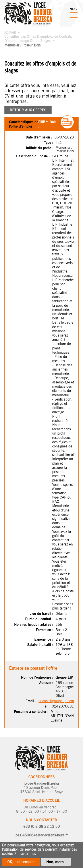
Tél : (46, 706)
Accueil (10, 32)
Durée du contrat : (39, 619)
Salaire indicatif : (40, 645)
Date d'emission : (39, 137)
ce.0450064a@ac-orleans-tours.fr (42, 835)
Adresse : (46, 683)
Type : (49, 143)
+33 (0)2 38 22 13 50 (41, 827)
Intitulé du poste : (40, 148)
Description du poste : (33, 156)
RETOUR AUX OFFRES (28, 110)
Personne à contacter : (31, 712)
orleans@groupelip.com (56, 701)
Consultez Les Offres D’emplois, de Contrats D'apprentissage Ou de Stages (38, 39)
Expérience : (44, 639)
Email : (31, 701)
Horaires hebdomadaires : (34, 624)
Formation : (45, 630)
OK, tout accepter (21, 864)
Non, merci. (56, 864)
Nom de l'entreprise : (37, 677)
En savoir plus (25, 856)
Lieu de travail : (41, 614)
